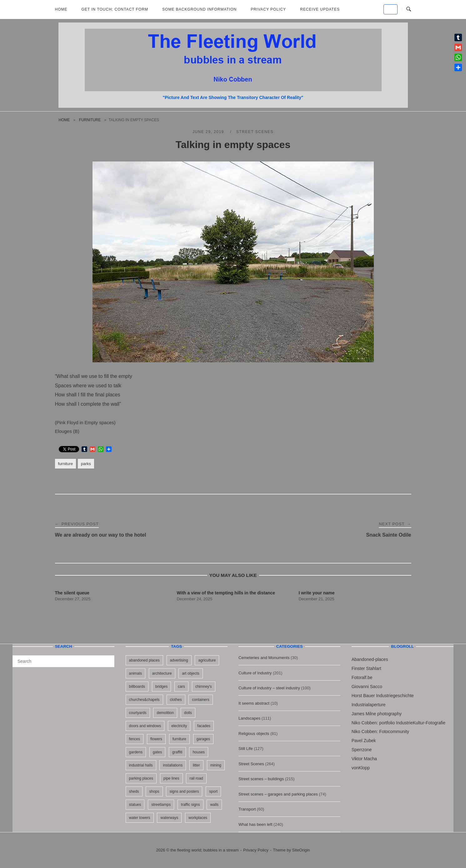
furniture (90, 120)
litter (196, 765)
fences (135, 739)
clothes (176, 700)
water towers (140, 818)
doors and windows (145, 726)
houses (199, 752)
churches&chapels (144, 700)
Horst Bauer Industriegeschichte (383, 696)
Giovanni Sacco (367, 687)
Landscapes (249, 718)
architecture (162, 673)
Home (61, 9)
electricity (179, 726)
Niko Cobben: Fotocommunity (380, 732)
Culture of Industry (255, 673)
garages (203, 739)
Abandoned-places (370, 659)
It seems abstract (254, 703)
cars (181, 687)
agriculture (207, 660)
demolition (165, 713)
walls (214, 805)
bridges (161, 687)
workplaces (198, 818)
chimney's (204, 687)
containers (200, 700)
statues (135, 805)
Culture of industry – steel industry (269, 688)
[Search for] (63, 661)
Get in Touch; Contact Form (115, 9)
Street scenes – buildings (261, 779)
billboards (137, 687)
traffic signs (190, 805)
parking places (141, 778)
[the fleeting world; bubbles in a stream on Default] (391, 9)
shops (154, 791)
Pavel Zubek (364, 741)
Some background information (199, 9)
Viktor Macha (364, 759)
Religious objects (254, 734)
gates (157, 752)
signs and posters (184, 791)
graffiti (177, 752)
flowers (156, 739)
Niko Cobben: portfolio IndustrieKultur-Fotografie (398, 723)
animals (135, 673)
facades (204, 726)
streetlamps (161, 805)
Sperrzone (362, 750)
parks (86, 464)
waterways (169, 818)
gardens (136, 752)
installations (173, 765)
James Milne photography (377, 714)
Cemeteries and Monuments (264, 658)
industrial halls (141, 765)
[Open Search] (409, 9)
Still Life (246, 749)
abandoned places (144, 660)
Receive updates (320, 9)
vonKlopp (361, 768)
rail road (196, 778)
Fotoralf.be (362, 677)
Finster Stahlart (366, 668)
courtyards (138, 713)
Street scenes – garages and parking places (278, 794)
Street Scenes (255, 132)
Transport (247, 809)
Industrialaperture (369, 705)
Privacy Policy (268, 9)
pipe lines (171, 778)
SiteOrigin (301, 850)
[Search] (107, 658)
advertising (179, 660)
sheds (134, 791)
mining (216, 765)
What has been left (255, 824)
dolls (188, 713)
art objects (190, 673)
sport (213, 791)
